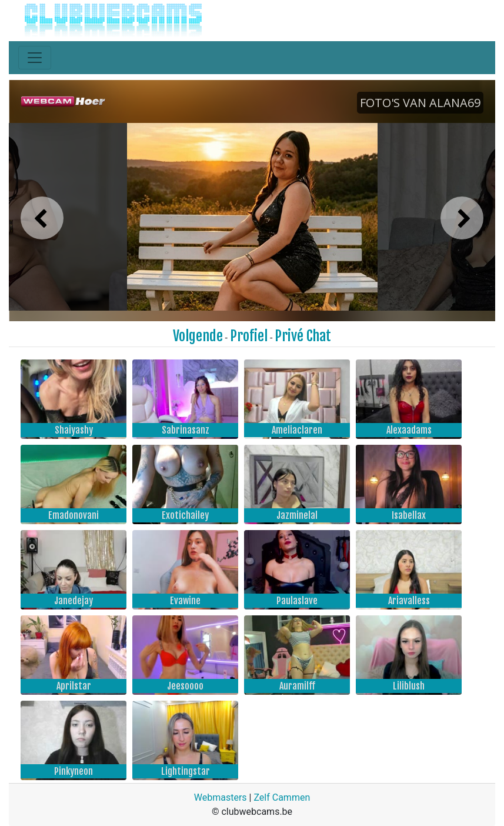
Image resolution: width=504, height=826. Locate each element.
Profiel (249, 336)
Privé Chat (303, 336)
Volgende (198, 336)
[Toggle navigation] (35, 58)
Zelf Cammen (282, 797)
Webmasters (221, 797)
